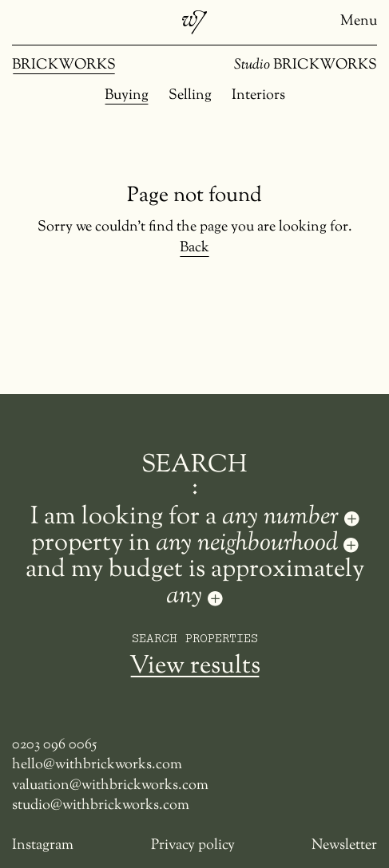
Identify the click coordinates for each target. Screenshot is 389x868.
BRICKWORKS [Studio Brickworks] (306, 66)
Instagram (43, 846)
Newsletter (344, 846)
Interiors (258, 96)
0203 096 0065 (54, 746)
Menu (359, 22)
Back (194, 249)
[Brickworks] (194, 22)
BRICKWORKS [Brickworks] (64, 66)
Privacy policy (193, 846)
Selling (190, 96)
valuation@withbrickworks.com (110, 786)
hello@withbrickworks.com (97, 765)
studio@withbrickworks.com (101, 806)
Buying (127, 96)
